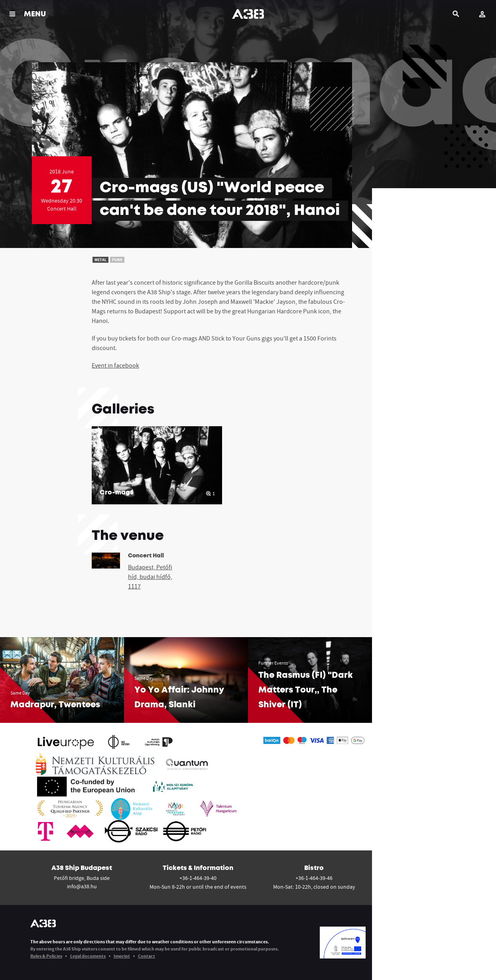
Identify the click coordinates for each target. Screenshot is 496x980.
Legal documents (88, 956)
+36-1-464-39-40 (198, 878)
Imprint (122, 956)
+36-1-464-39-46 (314, 878)
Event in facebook (115, 365)
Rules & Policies (46, 956)
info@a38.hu (82, 886)
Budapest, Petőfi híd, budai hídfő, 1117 (150, 577)
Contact (147, 956)
